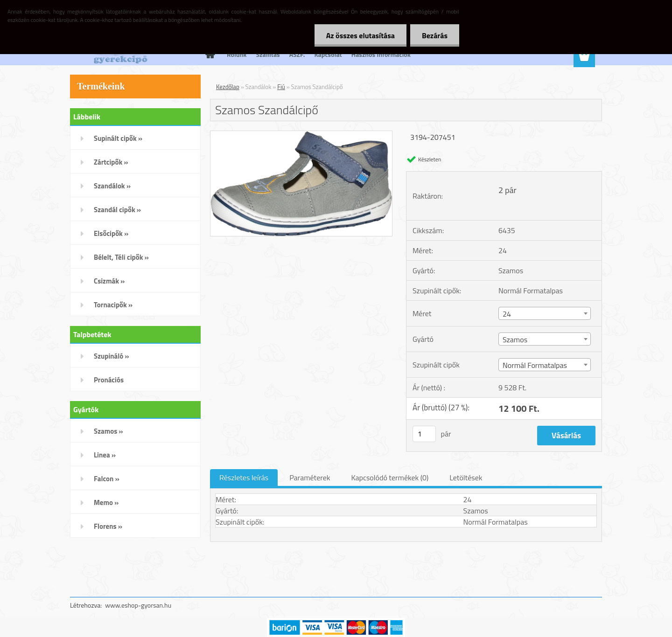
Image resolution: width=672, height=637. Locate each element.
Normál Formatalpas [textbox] (535, 365)
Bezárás (435, 35)
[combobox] (545, 313)
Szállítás (268, 54)
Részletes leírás (244, 478)
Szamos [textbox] (515, 339)
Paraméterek (310, 478)
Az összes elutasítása (360, 35)
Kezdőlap (228, 87)
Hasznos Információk (381, 54)
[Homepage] (209, 55)
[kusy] (424, 434)
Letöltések (466, 478)
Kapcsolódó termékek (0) (390, 478)
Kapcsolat (328, 54)
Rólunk (237, 54)
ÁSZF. (297, 54)
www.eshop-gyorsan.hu (138, 605)
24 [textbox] (507, 314)
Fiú (281, 87)
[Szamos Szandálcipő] (301, 135)
